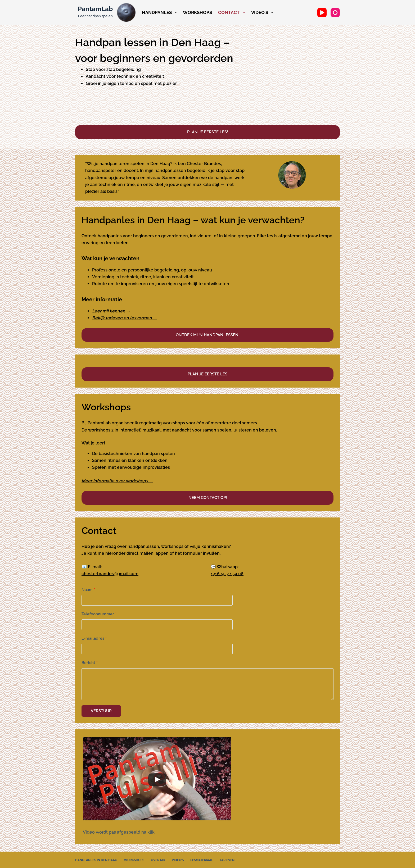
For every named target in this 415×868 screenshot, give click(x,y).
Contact (232, 12)
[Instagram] (335, 13)
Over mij (158, 859)
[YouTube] (322, 13)
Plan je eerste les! (207, 132)
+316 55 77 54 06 (227, 574)
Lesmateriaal (202, 859)
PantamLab (95, 9)
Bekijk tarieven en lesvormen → (125, 318)
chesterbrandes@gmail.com (110, 574)
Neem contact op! (208, 498)
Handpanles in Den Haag (96, 859)
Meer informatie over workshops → (117, 481)
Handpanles (160, 12)
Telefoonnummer (99, 614)
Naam (88, 590)
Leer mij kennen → (111, 311)
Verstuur (101, 710)
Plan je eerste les (207, 374)
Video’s (263, 12)
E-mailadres (94, 638)
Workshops (197, 12)
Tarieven (227, 859)
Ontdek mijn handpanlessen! (208, 335)
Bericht (90, 663)
